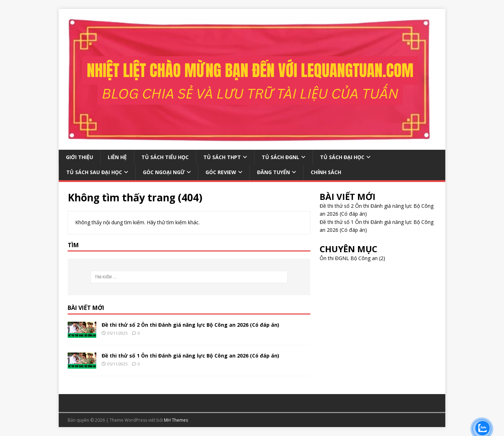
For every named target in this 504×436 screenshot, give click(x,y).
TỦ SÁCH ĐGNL (280, 157)
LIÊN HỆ (117, 157)
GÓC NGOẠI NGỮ (164, 172)
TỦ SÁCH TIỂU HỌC (165, 157)
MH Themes (176, 420)
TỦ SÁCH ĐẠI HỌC (342, 157)
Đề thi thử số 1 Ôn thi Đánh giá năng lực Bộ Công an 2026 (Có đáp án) (190, 356)
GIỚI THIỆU (79, 157)
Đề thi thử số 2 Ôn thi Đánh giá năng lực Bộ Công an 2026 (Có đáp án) (190, 325)
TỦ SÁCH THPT (222, 157)
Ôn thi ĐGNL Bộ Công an (349, 258)
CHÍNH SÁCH (326, 172)
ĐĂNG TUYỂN (273, 172)
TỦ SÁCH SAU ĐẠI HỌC (94, 172)
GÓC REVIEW (221, 172)
